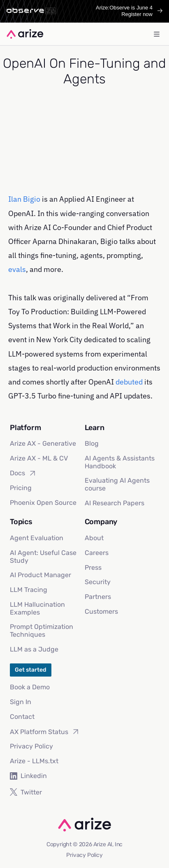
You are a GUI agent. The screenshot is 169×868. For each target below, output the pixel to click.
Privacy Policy (31, 746)
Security (98, 582)
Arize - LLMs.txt (34, 761)
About (94, 538)
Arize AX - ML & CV (39, 458)
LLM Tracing (29, 590)
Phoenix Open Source (43, 503)
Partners (98, 597)
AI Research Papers (115, 503)
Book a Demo (30, 687)
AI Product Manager (41, 575)
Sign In (21, 702)
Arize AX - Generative (43, 443)
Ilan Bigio (24, 199)
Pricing (21, 488)
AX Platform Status (45, 732)
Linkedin (28, 776)
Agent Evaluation (37, 538)
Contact (22, 717)
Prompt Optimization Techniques (42, 631)
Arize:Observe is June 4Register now (129, 11)
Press (93, 568)
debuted (129, 382)
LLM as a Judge (34, 649)
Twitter (26, 792)
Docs (23, 473)
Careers (97, 553)
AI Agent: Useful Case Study (43, 557)
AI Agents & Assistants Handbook (120, 462)
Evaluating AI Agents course (117, 484)
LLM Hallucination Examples (37, 608)
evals (17, 269)
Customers (101, 611)
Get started (31, 670)
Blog (92, 443)
